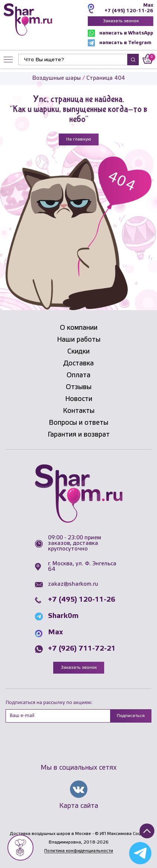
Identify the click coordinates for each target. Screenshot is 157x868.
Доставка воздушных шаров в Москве (50, 834)
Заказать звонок (121, 21)
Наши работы (79, 340)
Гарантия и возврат (79, 435)
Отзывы (79, 387)
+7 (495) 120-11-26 (129, 11)
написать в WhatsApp (121, 33)
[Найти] (73, 60)
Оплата (78, 375)
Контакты (79, 411)
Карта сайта (79, 806)
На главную (79, 139)
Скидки (78, 352)
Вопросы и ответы (78, 423)
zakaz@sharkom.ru (73, 584)
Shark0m (63, 616)
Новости (79, 399)
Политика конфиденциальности (79, 851)
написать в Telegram (120, 43)
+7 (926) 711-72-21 (82, 649)
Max (148, 5)
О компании (79, 328)
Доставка (78, 364)
